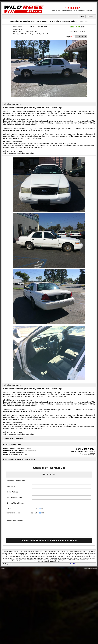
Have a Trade (11, 508)
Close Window (74, 564)
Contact (91, 16)
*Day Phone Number (14, 497)
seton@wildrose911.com (18, 454)
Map (82, 16)
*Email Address (12, 492)
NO (43, 508)
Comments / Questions (14, 521)
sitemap (3, 569)
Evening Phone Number (15, 503)
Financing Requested (14, 513)
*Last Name (11, 486)
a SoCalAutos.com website (91, 569)
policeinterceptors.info (16, 452)
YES (35, 508)
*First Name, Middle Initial (16, 481)
